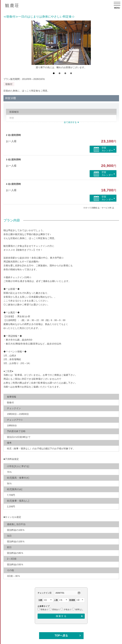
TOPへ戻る (61, 636)
